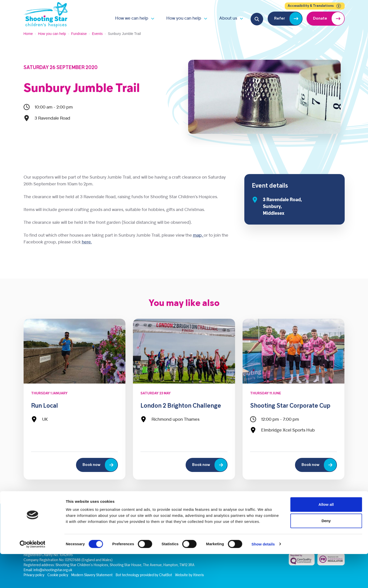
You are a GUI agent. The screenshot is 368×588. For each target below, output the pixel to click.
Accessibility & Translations (315, 6)
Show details (263, 578)
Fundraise (79, 34)
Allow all (326, 538)
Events (97, 34)
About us (228, 18)
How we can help (132, 18)
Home (28, 34)
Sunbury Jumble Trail (82, 89)
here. (87, 242)
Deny (326, 555)
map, (198, 235)
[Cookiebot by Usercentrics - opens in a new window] (32, 578)
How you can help (184, 18)
